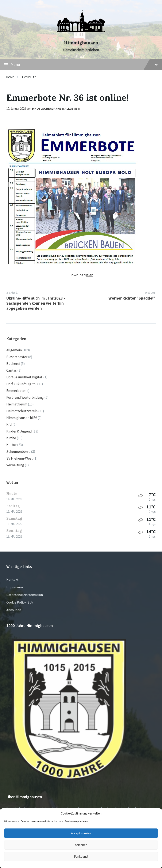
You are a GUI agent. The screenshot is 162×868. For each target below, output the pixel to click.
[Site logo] (81, 35)
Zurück (12, 293)
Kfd (9, 424)
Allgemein (72, 109)
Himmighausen (81, 43)
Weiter (150, 293)
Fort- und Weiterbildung (25, 397)
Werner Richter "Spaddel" (132, 298)
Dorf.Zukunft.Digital (21, 384)
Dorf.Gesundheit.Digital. (24, 377)
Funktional (81, 856)
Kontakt (12, 579)
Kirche (11, 438)
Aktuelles (29, 77)
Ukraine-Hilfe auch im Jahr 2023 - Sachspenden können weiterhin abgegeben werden (36, 303)
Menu (81, 65)
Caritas (11, 370)
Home (10, 77)
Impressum (15, 587)
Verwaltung (15, 465)
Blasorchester (17, 357)
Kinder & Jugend (19, 431)
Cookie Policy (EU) (20, 602)
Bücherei (13, 364)
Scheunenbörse (18, 452)
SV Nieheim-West (20, 458)
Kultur (11, 445)
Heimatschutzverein (22, 411)
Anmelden (14, 610)
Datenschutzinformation (25, 595)
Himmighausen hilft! (22, 418)
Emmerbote (16, 391)
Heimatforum (17, 404)
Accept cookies (81, 833)
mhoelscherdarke (47, 109)
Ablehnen (81, 845)
